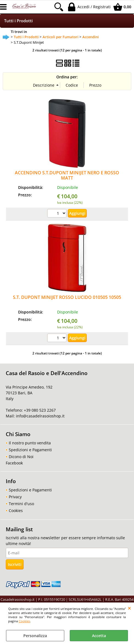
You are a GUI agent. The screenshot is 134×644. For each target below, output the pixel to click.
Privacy (15, 497)
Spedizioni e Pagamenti (30, 450)
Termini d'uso (21, 504)
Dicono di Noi (21, 457)
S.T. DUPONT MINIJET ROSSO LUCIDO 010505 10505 (67, 297)
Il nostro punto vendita (30, 443)
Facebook (14, 463)
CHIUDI (129, 608)
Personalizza (35, 636)
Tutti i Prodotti (18, 21)
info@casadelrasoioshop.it (40, 416)
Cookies (24, 621)
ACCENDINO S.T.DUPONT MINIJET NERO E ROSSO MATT (67, 175)
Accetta (99, 636)
